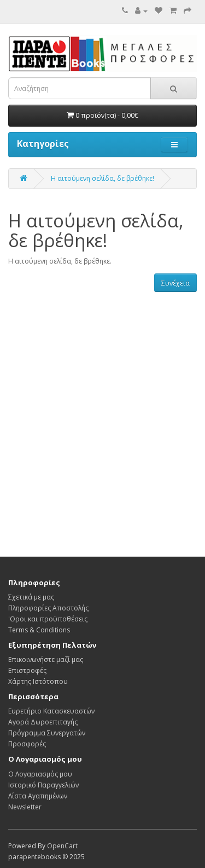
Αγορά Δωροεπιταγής (43, 722)
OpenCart (62, 846)
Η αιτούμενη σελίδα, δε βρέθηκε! (102, 178)
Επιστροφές (27, 670)
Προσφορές (27, 744)
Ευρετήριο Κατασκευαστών (51, 711)
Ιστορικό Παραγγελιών (43, 785)
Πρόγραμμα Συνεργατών (47, 733)
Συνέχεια (175, 283)
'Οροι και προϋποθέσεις (48, 619)
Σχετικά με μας (31, 597)
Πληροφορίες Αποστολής (48, 608)
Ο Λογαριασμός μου (40, 774)
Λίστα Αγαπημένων (38, 796)
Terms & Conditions (39, 630)
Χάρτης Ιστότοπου (38, 681)
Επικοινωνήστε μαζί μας (46, 659)
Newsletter (25, 807)
